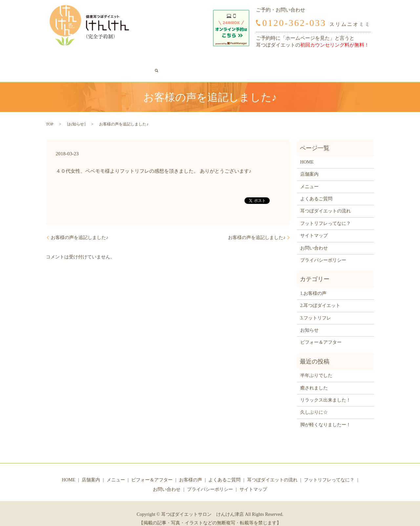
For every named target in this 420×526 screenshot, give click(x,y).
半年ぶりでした (316, 365)
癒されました (314, 378)
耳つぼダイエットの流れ (245, 61)
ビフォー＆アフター (133, 61)
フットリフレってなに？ (299, 61)
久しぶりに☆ (314, 402)
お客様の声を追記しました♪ (80, 227)
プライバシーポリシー (323, 250)
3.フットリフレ (316, 308)
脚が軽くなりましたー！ (325, 415)
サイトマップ (314, 225)
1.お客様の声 (314, 283)
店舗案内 (77, 61)
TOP (50, 114)
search (364, 60)
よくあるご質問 (200, 61)
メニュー (99, 61)
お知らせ (76, 114)
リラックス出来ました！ (325, 390)
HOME (58, 61)
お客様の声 (169, 61)
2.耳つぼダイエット (320, 295)
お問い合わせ (342, 61)
